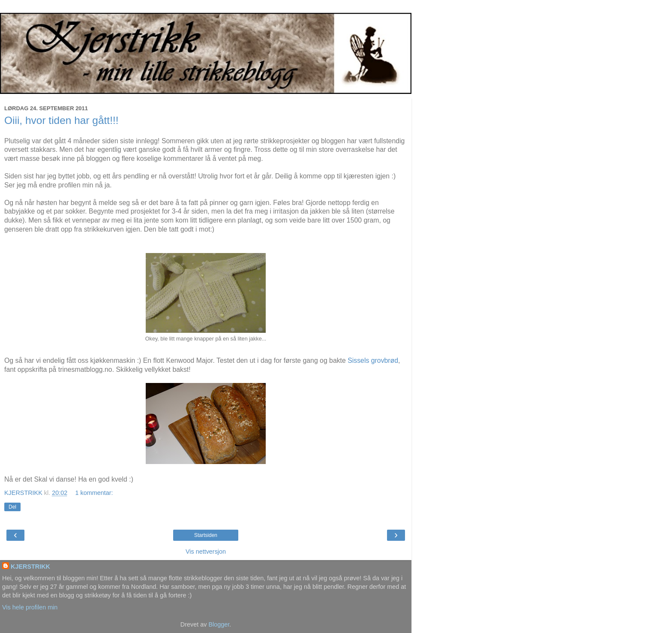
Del (12, 507)
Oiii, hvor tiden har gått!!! (61, 120)
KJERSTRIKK (30, 567)
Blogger (219, 624)
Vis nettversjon (206, 552)
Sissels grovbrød (373, 360)
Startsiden (206, 535)
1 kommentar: (94, 493)
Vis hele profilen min (30, 607)
